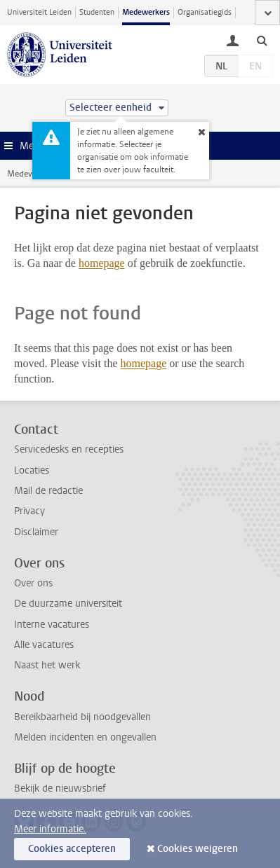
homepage (102, 263)
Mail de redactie (48, 491)
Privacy (29, 511)
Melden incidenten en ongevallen (85, 737)
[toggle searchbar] (262, 40)
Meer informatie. (50, 829)
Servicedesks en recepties (69, 449)
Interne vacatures (52, 625)
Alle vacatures (44, 645)
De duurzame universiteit (68, 604)
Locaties (32, 470)
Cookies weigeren (198, 849)
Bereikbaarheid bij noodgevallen (82, 717)
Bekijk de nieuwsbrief (60, 788)
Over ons (33, 583)
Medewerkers (146, 12)
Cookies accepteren (72, 849)
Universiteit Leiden (39, 12)
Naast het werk (47, 665)
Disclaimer (36, 532)
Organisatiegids (205, 12)
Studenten (97, 12)
